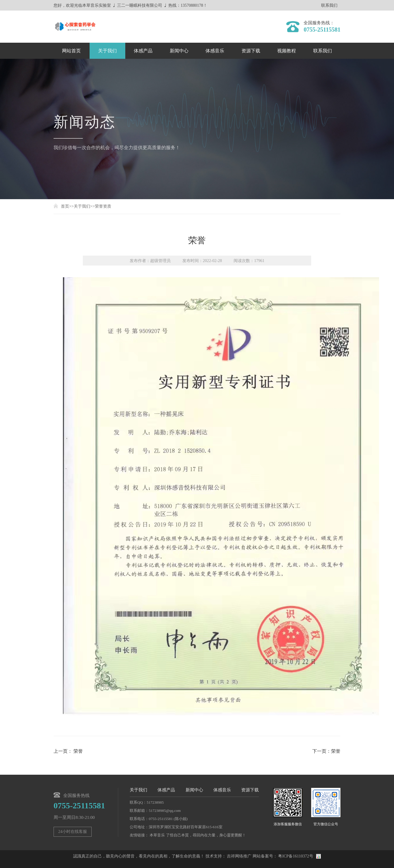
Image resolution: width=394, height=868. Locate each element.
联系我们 (329, 6)
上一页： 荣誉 (68, 751)
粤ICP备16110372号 (295, 856)
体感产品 (143, 51)
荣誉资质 (103, 206)
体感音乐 (215, 51)
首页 (65, 206)
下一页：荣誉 (326, 751)
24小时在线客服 (73, 832)
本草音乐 (157, 835)
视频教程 (287, 51)
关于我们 (107, 51)
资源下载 (251, 51)
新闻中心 (179, 51)
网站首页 (71, 51)
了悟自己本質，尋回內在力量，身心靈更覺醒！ (206, 835)
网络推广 (243, 856)
